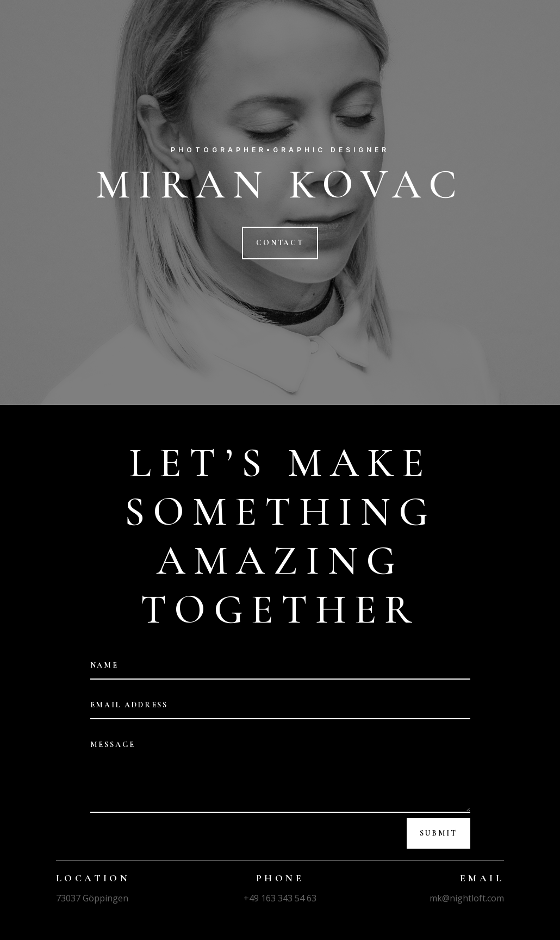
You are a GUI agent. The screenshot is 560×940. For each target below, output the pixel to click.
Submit (438, 833)
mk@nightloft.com (467, 898)
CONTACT (280, 243)
